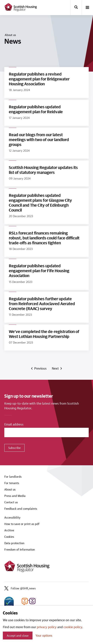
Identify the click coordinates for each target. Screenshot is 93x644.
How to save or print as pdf (22, 524)
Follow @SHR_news (20, 588)
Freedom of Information (20, 549)
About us (10, 35)
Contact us (11, 502)
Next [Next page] (56, 368)
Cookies (9, 537)
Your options (44, 635)
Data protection (14, 543)
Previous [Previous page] (40, 368)
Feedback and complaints (21, 509)
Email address (14, 424)
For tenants (12, 483)
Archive (9, 530)
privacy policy (47, 627)
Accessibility (12, 517)
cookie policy (73, 627)
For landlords (13, 477)
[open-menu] (87, 8)
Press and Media (15, 496)
